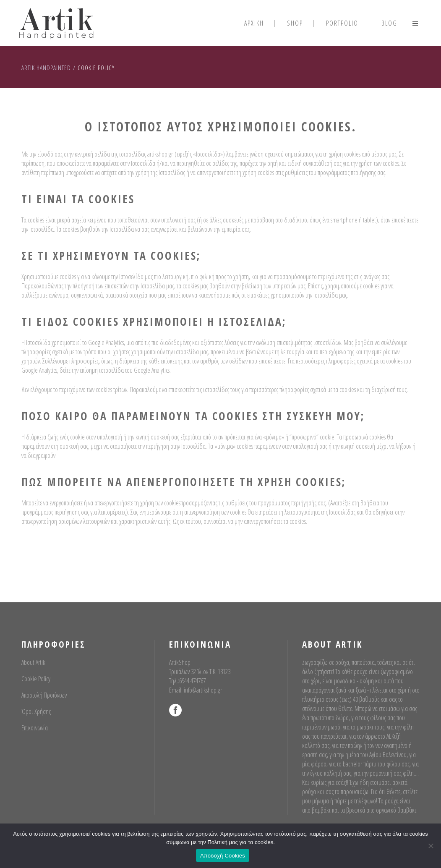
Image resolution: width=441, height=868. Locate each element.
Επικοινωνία (35, 728)
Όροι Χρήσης (36, 711)
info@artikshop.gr (203, 690)
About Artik (33, 662)
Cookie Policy (36, 679)
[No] (431, 846)
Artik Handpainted (46, 68)
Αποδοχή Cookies (223, 856)
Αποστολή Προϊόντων (44, 695)
